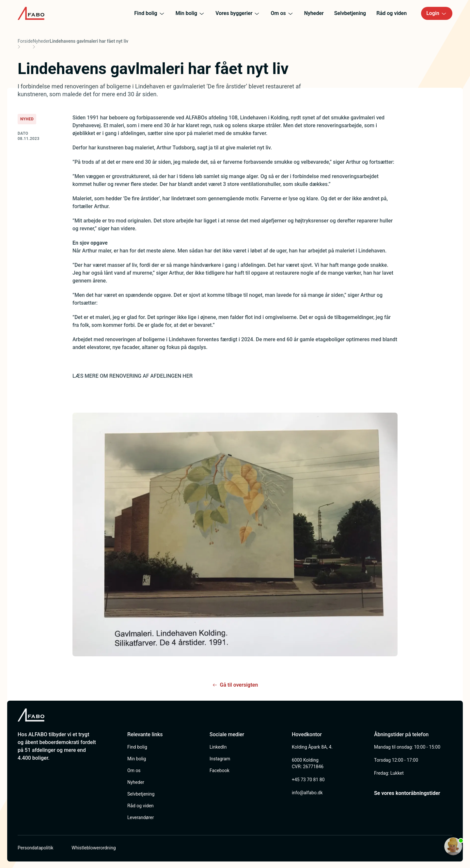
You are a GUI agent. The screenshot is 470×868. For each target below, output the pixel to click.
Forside (25, 41)
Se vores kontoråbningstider (407, 793)
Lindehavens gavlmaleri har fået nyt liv (89, 41)
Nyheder (41, 41)
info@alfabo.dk (307, 793)
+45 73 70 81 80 (308, 780)
